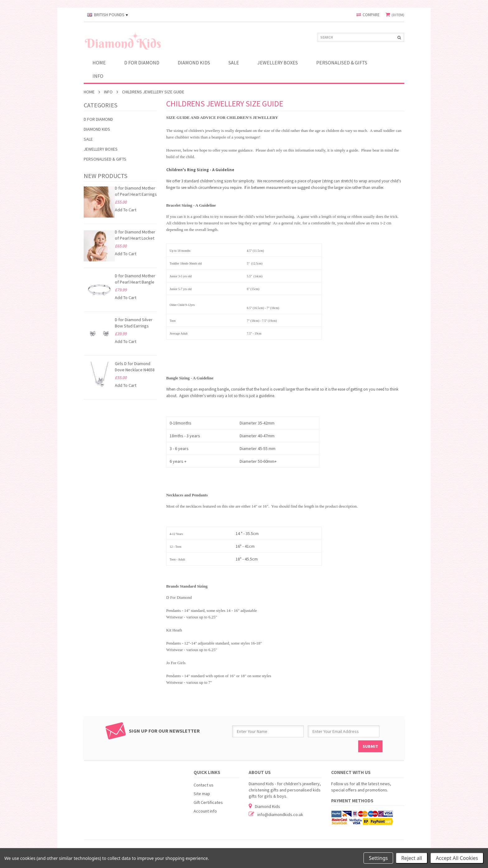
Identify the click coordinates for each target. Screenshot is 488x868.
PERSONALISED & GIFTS (342, 63)
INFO (98, 76)
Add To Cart (126, 210)
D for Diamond (142, 63)
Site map (202, 794)
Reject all (412, 858)
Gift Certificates (208, 802)
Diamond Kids (194, 63)
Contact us (204, 785)
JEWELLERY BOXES (278, 63)
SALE (234, 63)
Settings (378, 858)
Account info (205, 811)
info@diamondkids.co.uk (280, 814)
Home (89, 92)
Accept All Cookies (457, 858)
